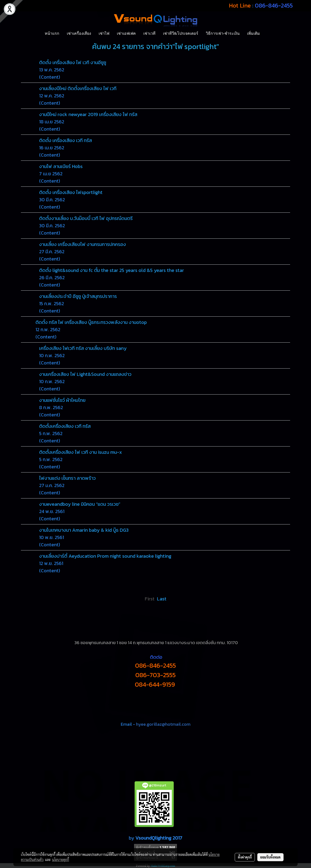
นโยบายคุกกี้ (60, 860)
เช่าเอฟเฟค (126, 33)
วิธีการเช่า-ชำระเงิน (223, 33)
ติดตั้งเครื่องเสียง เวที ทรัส (65, 426)
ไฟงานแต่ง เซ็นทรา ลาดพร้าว (67, 478)
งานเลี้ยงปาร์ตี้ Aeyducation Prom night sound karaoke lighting (105, 556)
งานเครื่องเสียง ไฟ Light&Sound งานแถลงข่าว (85, 374)
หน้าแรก (52, 33)
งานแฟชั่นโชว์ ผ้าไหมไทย (62, 400)
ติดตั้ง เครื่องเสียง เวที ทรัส (65, 140)
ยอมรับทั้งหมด (270, 857)
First (150, 599)
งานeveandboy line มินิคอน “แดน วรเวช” (80, 504)
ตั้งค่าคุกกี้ (245, 857)
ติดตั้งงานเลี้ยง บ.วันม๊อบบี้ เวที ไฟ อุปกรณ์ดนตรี (86, 218)
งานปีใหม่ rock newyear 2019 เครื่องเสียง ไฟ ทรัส (88, 114)
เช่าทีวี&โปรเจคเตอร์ (181, 33)
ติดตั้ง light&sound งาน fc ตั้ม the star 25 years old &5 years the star (112, 270)
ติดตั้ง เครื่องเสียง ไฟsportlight (71, 192)
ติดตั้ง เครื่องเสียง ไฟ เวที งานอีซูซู (73, 62)
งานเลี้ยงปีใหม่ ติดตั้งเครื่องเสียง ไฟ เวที (78, 88)
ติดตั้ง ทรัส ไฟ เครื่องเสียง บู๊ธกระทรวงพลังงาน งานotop (91, 322)
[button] (268, 34)
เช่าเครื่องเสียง (79, 33)
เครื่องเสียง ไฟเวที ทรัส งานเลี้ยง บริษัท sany (83, 348)
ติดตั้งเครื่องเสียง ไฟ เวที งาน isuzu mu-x (81, 452)
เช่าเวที (149, 33)
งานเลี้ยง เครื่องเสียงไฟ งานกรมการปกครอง (82, 244)
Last (162, 599)
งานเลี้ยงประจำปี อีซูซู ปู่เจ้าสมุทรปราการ (78, 296)
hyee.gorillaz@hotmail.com (163, 724)
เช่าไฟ (104, 33)
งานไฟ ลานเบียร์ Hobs (61, 166)
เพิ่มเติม (254, 33)
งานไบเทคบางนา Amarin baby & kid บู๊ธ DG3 (84, 530)
